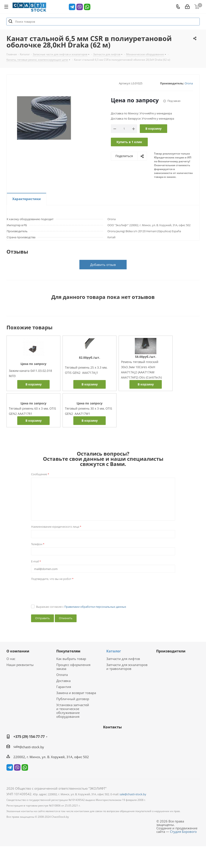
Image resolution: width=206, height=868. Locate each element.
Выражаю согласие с (81, 607)
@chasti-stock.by (32, 747)
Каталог (114, 651)
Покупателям (68, 651)
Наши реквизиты (20, 665)
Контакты (112, 727)
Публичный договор (73, 699)
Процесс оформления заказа (73, 667)
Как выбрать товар (71, 659)
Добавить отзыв (103, 265)
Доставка (63, 681)
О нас (11, 659)
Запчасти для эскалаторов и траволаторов (127, 667)
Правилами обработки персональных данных (95, 607)
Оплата (62, 675)
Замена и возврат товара (76, 693)
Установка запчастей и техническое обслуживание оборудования (73, 711)
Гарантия (64, 687)
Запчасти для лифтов (123, 659)
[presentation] (64, 590)
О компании (18, 651)
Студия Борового (183, 832)
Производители (171, 651)
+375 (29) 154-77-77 (29, 737)
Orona (189, 83)
